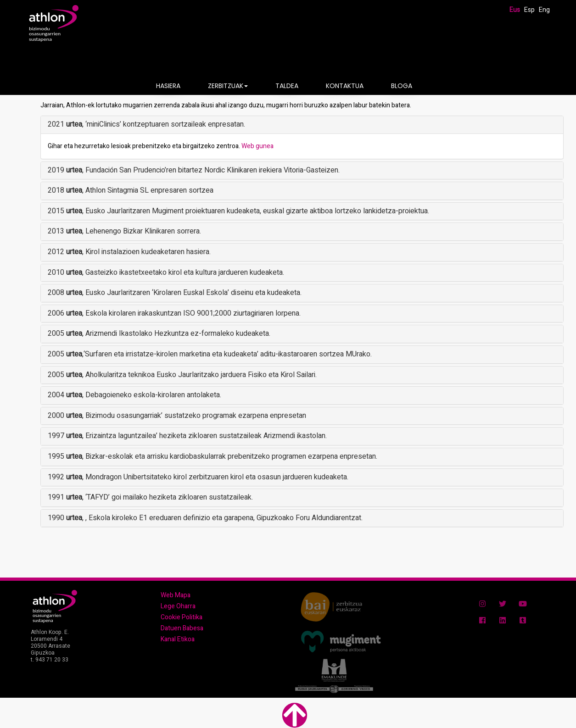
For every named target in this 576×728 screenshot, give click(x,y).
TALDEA (287, 86)
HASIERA (168, 86)
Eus (515, 10)
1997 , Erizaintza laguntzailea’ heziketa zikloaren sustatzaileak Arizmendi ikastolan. (187, 436)
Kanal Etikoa (178, 639)
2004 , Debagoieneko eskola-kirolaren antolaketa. (134, 395)
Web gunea (257, 146)
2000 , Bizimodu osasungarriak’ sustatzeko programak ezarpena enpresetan (177, 416)
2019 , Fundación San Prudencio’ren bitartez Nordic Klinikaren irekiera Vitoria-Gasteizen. (194, 170)
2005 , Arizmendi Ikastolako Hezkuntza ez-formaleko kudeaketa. (159, 333)
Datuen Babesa (182, 628)
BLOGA (402, 86)
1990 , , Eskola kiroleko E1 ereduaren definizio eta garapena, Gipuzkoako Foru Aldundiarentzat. (205, 518)
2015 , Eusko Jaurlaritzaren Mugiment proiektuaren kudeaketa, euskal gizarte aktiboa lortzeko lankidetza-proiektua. (238, 211)
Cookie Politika (182, 617)
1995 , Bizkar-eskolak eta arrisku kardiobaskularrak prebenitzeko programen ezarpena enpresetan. (213, 456)
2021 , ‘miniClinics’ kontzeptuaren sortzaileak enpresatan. (146, 124)
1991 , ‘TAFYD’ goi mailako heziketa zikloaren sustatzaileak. (150, 497)
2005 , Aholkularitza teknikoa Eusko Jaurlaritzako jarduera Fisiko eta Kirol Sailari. (182, 375)
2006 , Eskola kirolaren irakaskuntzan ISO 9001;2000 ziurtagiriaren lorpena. (174, 313)
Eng (544, 10)
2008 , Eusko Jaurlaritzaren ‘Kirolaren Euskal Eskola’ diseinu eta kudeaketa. (175, 293)
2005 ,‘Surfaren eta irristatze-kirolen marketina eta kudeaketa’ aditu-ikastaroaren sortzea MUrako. (210, 354)
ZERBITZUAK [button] (228, 86)
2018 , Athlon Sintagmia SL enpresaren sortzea (131, 190)
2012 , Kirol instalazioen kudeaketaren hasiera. (129, 252)
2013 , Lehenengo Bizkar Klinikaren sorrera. (124, 231)
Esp (529, 10)
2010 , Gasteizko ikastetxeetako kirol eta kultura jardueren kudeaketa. (166, 272)
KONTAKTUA (345, 86)
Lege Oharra (178, 606)
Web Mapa (176, 595)
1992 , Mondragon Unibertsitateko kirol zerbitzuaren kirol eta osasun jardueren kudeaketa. (198, 477)
